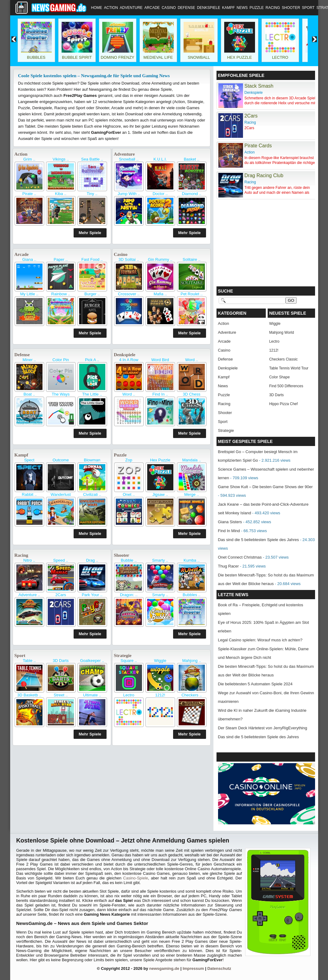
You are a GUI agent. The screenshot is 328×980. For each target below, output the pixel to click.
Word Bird (160, 360)
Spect (29, 460)
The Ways (61, 394)
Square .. (129, 661)
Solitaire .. (192, 259)
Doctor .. (160, 194)
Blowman (92, 460)
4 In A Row (129, 360)
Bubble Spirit (77, 57)
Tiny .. (92, 194)
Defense (186, 8)
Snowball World (199, 60)
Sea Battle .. (92, 159)
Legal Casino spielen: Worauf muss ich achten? (260, 640)
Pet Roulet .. (192, 294)
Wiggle (160, 661)
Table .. (29, 661)
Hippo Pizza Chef (283, 404)
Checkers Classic (283, 359)
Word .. (192, 360)
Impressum (193, 968)
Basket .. (192, 159)
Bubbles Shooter (36, 60)
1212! (160, 695)
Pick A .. (92, 360)
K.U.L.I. (160, 159)
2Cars (61, 595)
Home (97, 8)
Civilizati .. (92, 494)
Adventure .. (29, 595)
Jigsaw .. (160, 494)
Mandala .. (192, 460)
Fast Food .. (92, 259)
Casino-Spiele (136, 878)
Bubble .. (129, 560)
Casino (169, 8)
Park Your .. (92, 595)
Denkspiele (209, 8)
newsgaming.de (164, 968)
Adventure (131, 8)
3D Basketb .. (29, 695)
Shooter (291, 8)
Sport (308, 8)
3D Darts (61, 661)
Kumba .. (192, 560)
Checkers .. (192, 695)
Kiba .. (61, 194)
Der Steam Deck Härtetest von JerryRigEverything (263, 728)
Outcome (61, 460)
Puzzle (257, 8)
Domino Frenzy (117, 57)
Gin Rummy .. (160, 259)
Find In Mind (229, 531)
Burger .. (92, 294)
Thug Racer (229, 566)
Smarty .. (160, 560)
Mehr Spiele (90, 233)
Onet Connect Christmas (240, 557)
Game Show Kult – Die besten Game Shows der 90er (265, 487)
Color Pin (61, 360)
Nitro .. (29, 560)
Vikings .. (61, 159)
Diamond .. (192, 194)
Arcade (152, 8)
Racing (273, 8)
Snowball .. (129, 159)
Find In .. (160, 394)
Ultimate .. (92, 695)
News (242, 8)
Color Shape (279, 377)
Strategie (123, 655)
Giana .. (29, 259)
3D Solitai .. (129, 259)
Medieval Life (158, 57)
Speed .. (61, 560)
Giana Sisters (230, 522)
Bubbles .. (192, 595)
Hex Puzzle (239, 57)
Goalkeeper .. (92, 661)
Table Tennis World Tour (289, 368)
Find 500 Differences (286, 386)
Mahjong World (281, 333)
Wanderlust (61, 494)
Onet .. (129, 494)
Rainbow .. (61, 294)
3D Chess (191, 394)
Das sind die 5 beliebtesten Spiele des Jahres (259, 540)
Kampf (228, 8)
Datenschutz (219, 968)
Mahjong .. (192, 661)
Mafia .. (160, 294)
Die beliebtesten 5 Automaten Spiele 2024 (255, 684)
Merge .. (192, 494)
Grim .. (29, 159)
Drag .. (92, 560)
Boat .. (29, 394)
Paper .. (61, 259)
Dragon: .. (129, 595)
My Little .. (29, 294)
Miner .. (29, 360)
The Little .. (92, 394)
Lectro (280, 57)
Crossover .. (129, 294)
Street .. (61, 695)
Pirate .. (29, 194)
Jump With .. (129, 194)
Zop (129, 460)
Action (111, 8)
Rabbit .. (29, 494)
